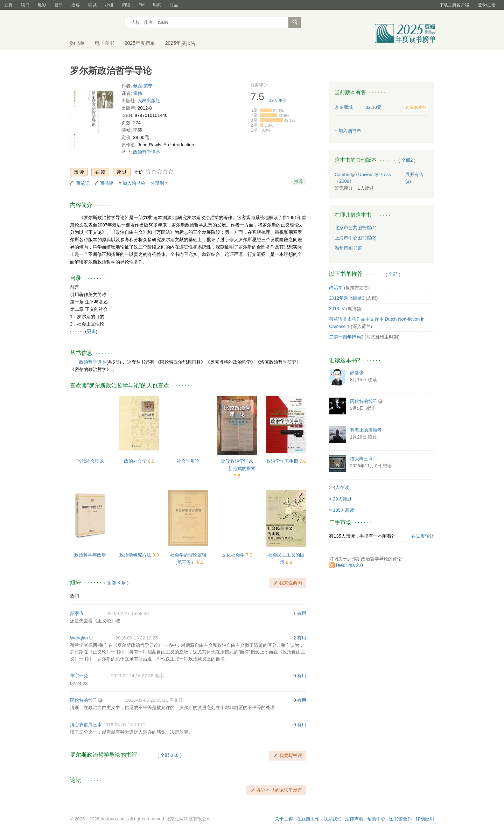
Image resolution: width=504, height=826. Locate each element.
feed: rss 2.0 (349, 565)
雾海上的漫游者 (366, 430)
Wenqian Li (81, 638)
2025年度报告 (180, 43)
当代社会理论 (90, 461)
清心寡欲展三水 (86, 725)
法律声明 (354, 819)
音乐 (59, 5)
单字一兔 (79, 676)
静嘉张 (357, 373)
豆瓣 (8, 5)
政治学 (336, 288)
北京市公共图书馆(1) (356, 228)
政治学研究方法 (136, 555)
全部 (393, 274)
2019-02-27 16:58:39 (128, 613)
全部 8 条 (116, 583)
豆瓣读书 (95, 23)
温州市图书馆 (348, 248)
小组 (109, 5)
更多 (91, 331)
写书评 (107, 183)
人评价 (278, 100)
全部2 (407, 160)
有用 (302, 613)
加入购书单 (134, 183)
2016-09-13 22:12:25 (137, 638)
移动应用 (425, 819)
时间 (157, 5)
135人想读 (344, 510)
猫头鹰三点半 (364, 459)
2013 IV (337, 309)
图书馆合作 (401, 819)
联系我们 (332, 819)
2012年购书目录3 (347, 298)
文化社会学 (234, 555)
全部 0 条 (170, 755)
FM (142, 5)
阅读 (126, 5)
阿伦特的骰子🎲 (86, 700)
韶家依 (77, 613)
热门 (75, 596)
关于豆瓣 (284, 819)
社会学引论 (188, 461)
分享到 (157, 183)
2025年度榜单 (140, 43)
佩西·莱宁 (143, 86)
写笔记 (83, 183)
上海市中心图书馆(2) (356, 238)
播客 (76, 5)
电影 (42, 5)
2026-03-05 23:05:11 (147, 700)
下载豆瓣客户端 (454, 5)
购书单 (77, 43)
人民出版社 (149, 101)
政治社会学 (136, 461)
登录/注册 (487, 5)
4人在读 (341, 487)
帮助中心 (376, 819)
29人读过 (342, 499)
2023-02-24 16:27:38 (132, 676)
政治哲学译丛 (147, 152)
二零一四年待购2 (346, 337)
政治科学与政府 (90, 555)
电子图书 (105, 43)
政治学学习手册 (283, 461)
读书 (25, 5)
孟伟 (138, 93)
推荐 (299, 181)
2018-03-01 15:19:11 (124, 725)
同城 (92, 5)
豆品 (174, 5)
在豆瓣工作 (308, 819)
